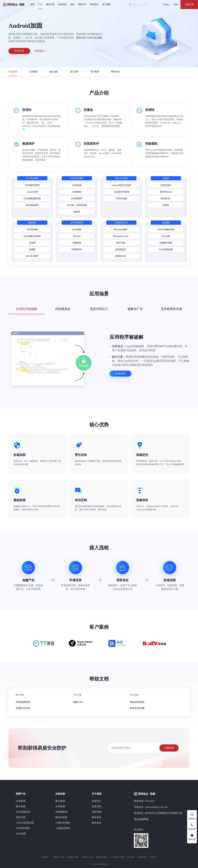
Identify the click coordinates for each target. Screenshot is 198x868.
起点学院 (131, 857)
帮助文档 (115, 72)
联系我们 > (40, 51)
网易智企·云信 (59, 857)
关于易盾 (106, 4)
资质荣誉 (97, 812)
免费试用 (189, 5)
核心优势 (54, 72)
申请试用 (19, 51)
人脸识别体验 (63, 823)
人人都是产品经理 (117, 857)
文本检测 (21, 801)
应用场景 (33, 72)
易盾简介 (97, 801)
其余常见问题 (137, 708)
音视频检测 (61, 812)
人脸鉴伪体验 (63, 828)
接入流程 (74, 72)
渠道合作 (94, 4)
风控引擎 (21, 817)
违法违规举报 (141, 819)
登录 (176, 5)
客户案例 (95, 72)
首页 (32, 4)
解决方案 (50, 4)
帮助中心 (82, 4)
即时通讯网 (142, 857)
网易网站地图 (101, 857)
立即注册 (36, 589)
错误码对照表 (137, 702)
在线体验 (62, 4)
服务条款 (97, 817)
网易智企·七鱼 (87, 857)
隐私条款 (97, 823)
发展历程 (97, 806)
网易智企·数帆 (73, 857)
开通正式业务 (23, 708)
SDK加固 (21, 834)
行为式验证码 (23, 812)
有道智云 (153, 857)
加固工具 (78, 702)
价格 (72, 4)
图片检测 (21, 806)
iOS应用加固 (23, 828)
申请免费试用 (23, 702)
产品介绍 (13, 72)
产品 (40, 4)
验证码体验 (61, 817)
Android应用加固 (25, 823)
